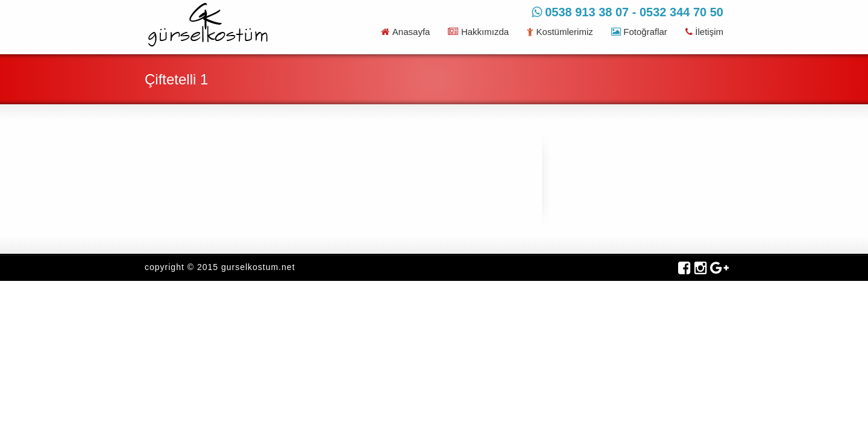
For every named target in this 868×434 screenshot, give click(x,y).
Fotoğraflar (639, 32)
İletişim (704, 32)
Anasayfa (405, 32)
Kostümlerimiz (560, 32)
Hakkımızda (478, 32)
